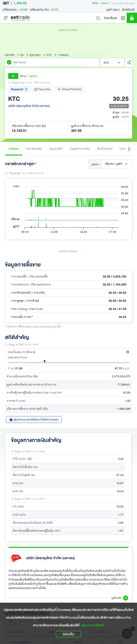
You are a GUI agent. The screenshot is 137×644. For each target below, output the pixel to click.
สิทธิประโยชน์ (105, 149)
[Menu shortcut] (123, 18)
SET (8, 3)
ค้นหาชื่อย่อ (111, 18)
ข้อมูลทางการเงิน (80, 149)
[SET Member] (132, 18)
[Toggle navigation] (6, 18)
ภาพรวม (14, 149)
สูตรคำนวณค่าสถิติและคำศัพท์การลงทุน (34, 420)
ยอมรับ (68, 634)
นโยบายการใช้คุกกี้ (92, 625)
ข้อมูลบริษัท (56, 149)
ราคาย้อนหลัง (34, 149)
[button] (129, 149)
